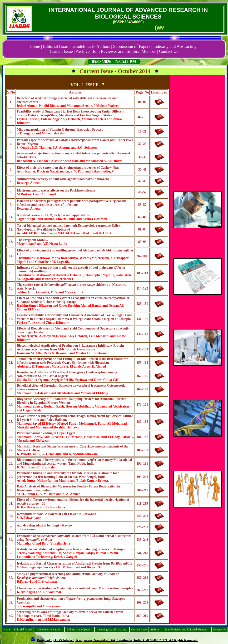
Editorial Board (23, 629)
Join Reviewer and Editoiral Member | (125, 51)
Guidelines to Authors (49, 629)
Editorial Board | (57, 46)
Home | (36, 46)
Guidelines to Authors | (92, 46)
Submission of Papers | (133, 46)
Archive (155, 629)
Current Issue (139, 629)
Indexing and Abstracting (112, 629)
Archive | (84, 51)
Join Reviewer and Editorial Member (186, 629)
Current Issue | (62, 51)
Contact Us (169, 51)
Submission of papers (79, 629)
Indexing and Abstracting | (176, 46)
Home (7, 629)
